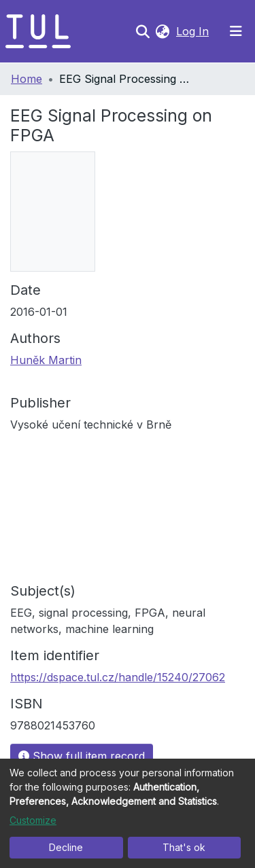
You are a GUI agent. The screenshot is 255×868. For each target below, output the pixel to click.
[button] (162, 31)
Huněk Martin (46, 360)
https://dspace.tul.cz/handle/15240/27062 (118, 677)
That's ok (184, 847)
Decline (66, 847)
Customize (33, 820)
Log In (194, 31)
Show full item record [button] (82, 756)
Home (27, 79)
